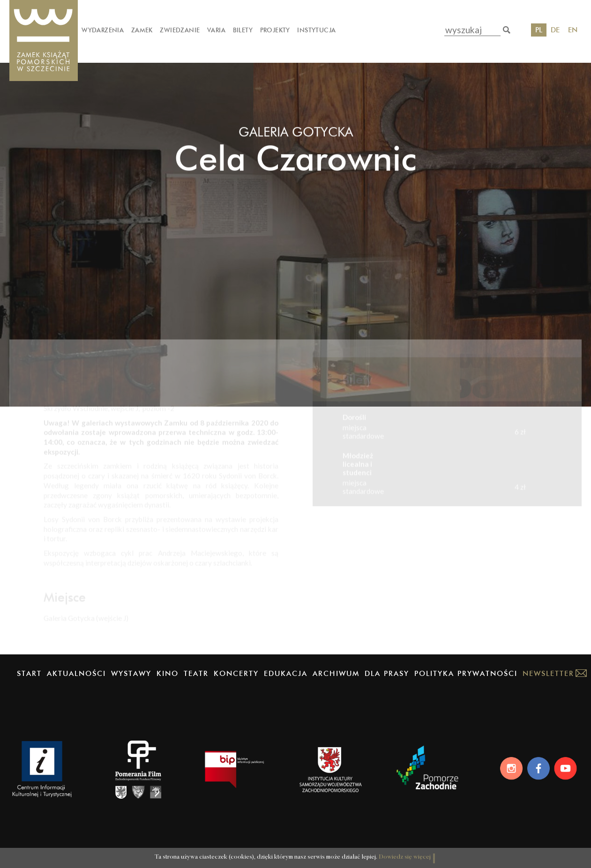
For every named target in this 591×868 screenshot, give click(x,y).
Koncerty (236, 673)
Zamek (142, 30)
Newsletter (548, 673)
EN (573, 30)
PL (539, 30)
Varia (216, 30)
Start (29, 673)
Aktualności (76, 673)
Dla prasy (387, 673)
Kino (168, 673)
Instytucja (316, 30)
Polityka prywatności (466, 673)
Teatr (196, 673)
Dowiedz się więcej (386, 852)
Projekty (275, 30)
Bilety (243, 30)
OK (436, 851)
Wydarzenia (103, 30)
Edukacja (286, 673)
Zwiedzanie (180, 30)
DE (555, 30)
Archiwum (336, 673)
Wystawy (131, 673)
